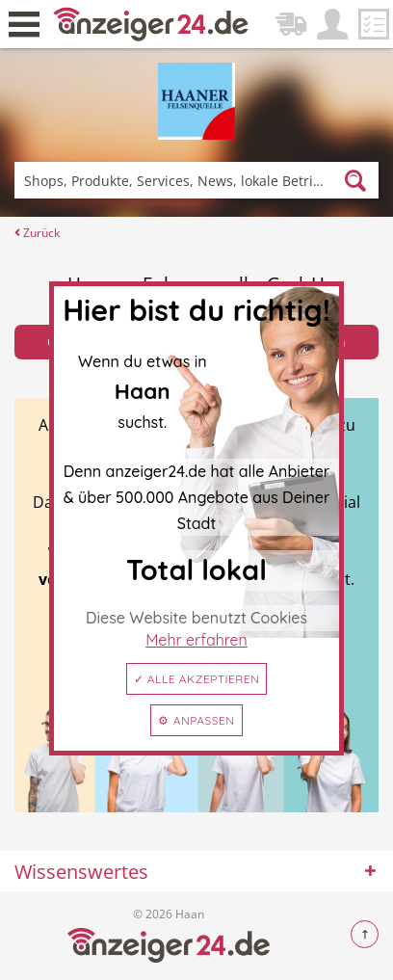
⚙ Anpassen (196, 720)
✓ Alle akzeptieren (197, 679)
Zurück (37, 233)
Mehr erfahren (196, 640)
